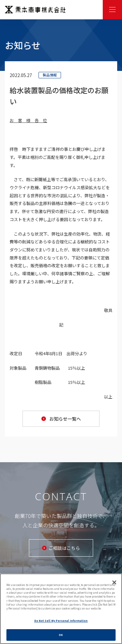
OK (61, 635)
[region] (61, 609)
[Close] (114, 582)
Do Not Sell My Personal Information (61, 621)
